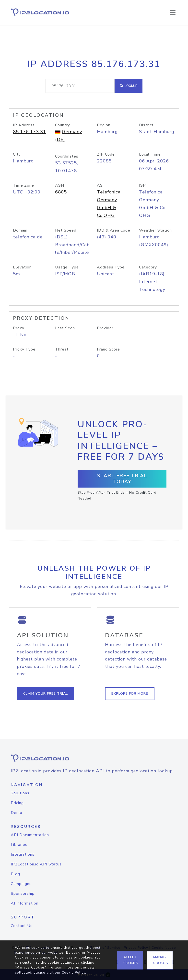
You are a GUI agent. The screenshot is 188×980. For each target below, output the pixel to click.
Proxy (19, 328)
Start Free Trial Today (122, 479)
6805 (61, 192)
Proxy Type (24, 349)
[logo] (94, 758)
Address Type (111, 267)
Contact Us (22, 926)
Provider (105, 328)
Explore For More (130, 694)
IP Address (24, 125)
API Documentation (30, 835)
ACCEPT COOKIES (131, 960)
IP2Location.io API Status (36, 864)
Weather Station (155, 230)
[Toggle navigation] (173, 12)
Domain (20, 230)
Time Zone (23, 185)
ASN (60, 185)
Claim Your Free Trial (46, 694)
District (146, 125)
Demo (17, 813)
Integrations (23, 854)
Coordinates (67, 156)
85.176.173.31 (29, 132)
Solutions (20, 793)
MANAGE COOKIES (161, 960)
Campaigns (21, 884)
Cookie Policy (73, 973)
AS (100, 185)
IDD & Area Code (114, 230)
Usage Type (67, 267)
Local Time (150, 154)
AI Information (25, 903)
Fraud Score (108, 349)
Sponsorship (23, 894)
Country (63, 125)
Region (104, 125)
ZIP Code (106, 154)
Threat (62, 349)
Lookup (129, 86)
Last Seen (65, 328)
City (17, 154)
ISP (142, 185)
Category (148, 267)
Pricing (17, 803)
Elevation (22, 267)
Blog (15, 874)
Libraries (19, 845)
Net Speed (66, 230)
